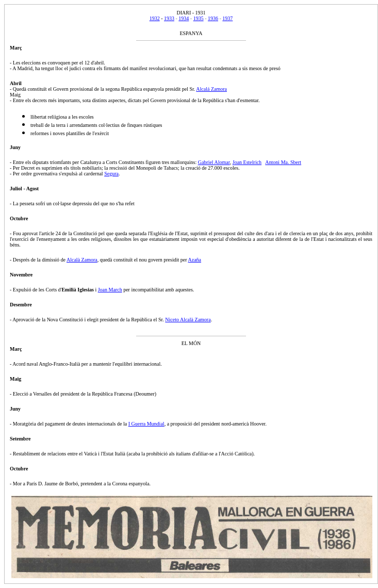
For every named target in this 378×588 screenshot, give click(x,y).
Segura (111, 174)
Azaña (194, 260)
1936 (213, 18)
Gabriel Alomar (214, 162)
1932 (155, 18)
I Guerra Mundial (146, 424)
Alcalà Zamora (82, 260)
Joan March (110, 290)
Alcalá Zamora (211, 89)
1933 (169, 18)
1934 (184, 18)
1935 (199, 18)
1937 (227, 18)
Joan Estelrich (247, 162)
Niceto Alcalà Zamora (188, 320)
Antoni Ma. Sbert (283, 162)
